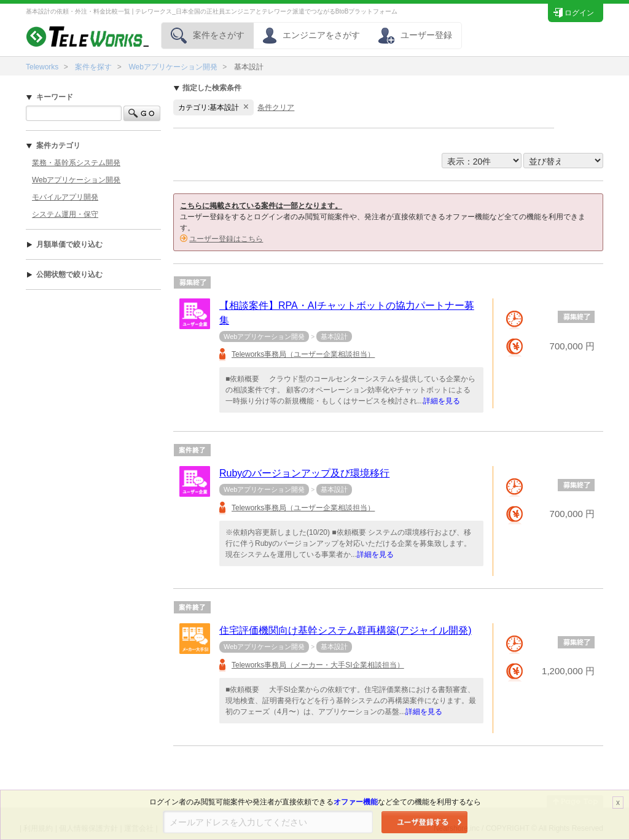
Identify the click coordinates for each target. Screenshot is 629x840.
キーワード (49, 97)
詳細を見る (442, 401)
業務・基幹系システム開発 (76, 163)
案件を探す (93, 67)
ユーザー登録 (415, 35)
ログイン (573, 11)
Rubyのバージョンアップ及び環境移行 (304, 473)
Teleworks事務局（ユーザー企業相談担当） (303, 354)
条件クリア (276, 107)
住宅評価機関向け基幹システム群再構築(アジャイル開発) (346, 630)
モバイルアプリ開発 (65, 197)
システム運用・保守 (65, 214)
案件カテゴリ (53, 146)
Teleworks (42, 67)
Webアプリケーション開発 (173, 67)
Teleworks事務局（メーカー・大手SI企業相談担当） (318, 665)
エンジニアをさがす (311, 35)
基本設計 (334, 336)
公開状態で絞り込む (64, 274)
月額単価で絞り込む (64, 244)
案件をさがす (208, 35)
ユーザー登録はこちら (226, 239)
